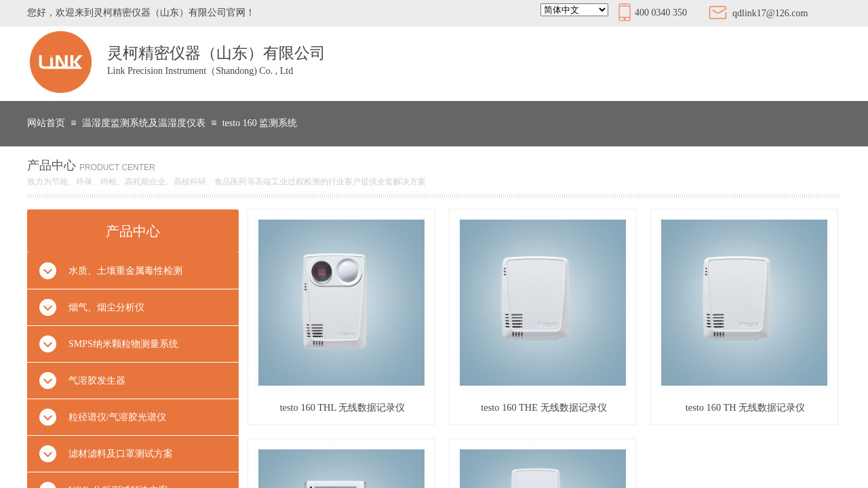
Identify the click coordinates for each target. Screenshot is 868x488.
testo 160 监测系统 (260, 123)
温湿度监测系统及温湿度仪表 (144, 123)
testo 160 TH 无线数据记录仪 (745, 407)
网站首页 (46, 123)
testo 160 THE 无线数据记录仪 (544, 407)
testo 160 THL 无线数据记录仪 (343, 407)
